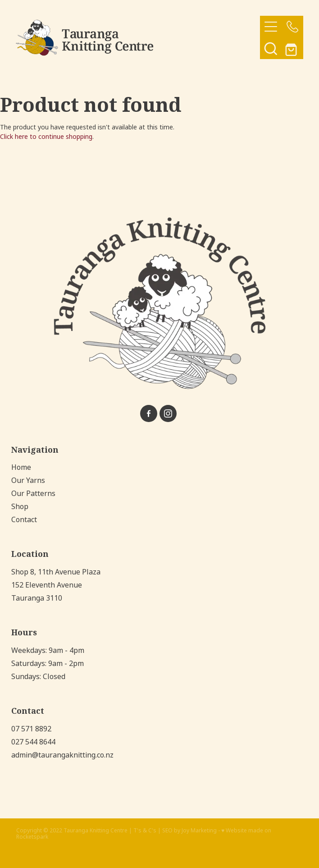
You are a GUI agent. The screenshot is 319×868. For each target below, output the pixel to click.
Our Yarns (28, 480)
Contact (24, 520)
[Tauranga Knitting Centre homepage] (138, 38)
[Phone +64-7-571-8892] (292, 27)
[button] (271, 48)
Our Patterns (33, 494)
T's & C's (145, 831)
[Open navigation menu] (271, 27)
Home (21, 467)
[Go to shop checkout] (292, 48)
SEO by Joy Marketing (189, 831)
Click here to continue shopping (46, 137)
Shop (20, 507)
